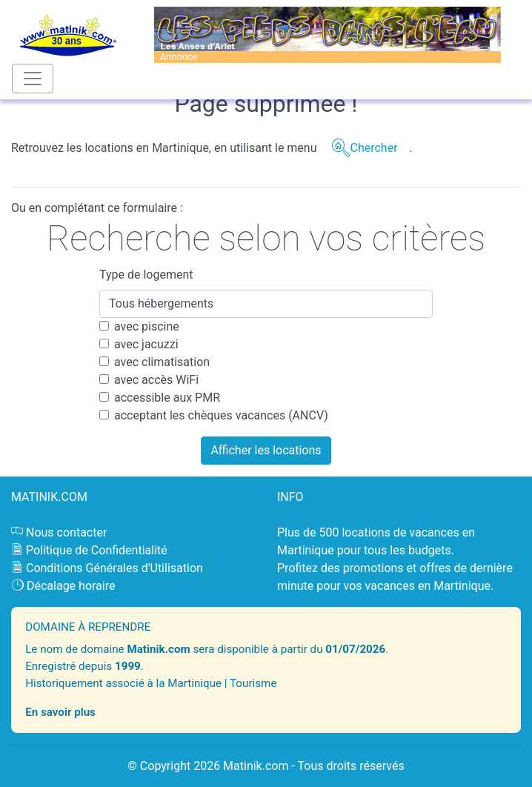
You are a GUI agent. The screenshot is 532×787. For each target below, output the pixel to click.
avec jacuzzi (146, 344)
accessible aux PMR (167, 398)
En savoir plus (60, 712)
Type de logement (146, 275)
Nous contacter (66, 532)
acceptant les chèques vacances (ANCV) (221, 415)
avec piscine (147, 326)
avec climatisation (162, 362)
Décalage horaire (71, 586)
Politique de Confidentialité (97, 550)
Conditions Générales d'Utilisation (114, 568)
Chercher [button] (373, 148)
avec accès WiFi (156, 380)
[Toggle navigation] (33, 79)
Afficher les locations (266, 450)
